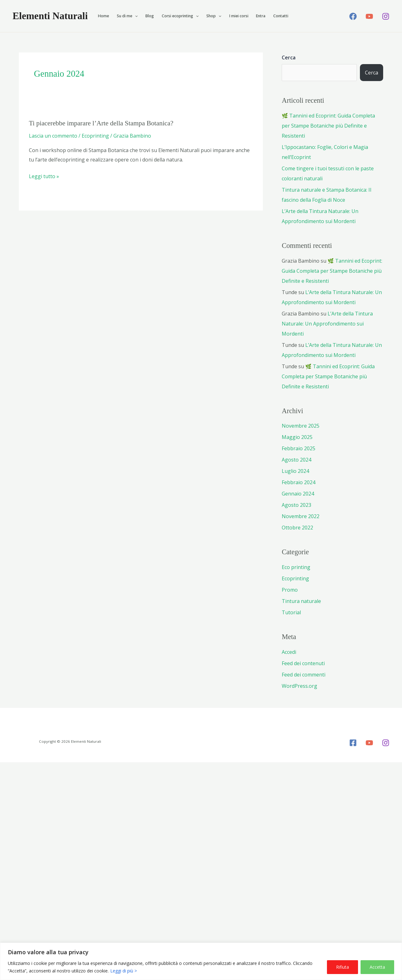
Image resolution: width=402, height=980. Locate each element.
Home (103, 16)
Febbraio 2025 (299, 448)
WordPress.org (299, 686)
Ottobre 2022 (297, 528)
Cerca (289, 57)
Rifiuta (342, 967)
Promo (290, 590)
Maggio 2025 (297, 437)
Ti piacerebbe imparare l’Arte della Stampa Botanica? (101, 123)
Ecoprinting (95, 136)
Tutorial (291, 612)
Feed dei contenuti (303, 663)
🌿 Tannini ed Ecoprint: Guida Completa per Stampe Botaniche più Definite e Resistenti (328, 126)
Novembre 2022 (301, 516)
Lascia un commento (53, 136)
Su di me (127, 16)
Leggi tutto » (44, 177)
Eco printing (296, 567)
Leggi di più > (124, 971)
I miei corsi (239, 16)
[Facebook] (353, 16)
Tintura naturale (301, 601)
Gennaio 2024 (298, 494)
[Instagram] (386, 16)
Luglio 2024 (295, 471)
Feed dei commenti (304, 675)
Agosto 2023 (296, 505)
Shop (214, 16)
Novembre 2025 (301, 426)
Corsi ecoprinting (180, 16)
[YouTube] (369, 16)
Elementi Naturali (50, 16)
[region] (201, 961)
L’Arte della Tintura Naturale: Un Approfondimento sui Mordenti (327, 324)
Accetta (377, 967)
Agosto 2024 (296, 460)
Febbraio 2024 (299, 482)
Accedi (289, 652)
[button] (135, 16)
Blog (150, 16)
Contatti (281, 16)
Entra (261, 16)
